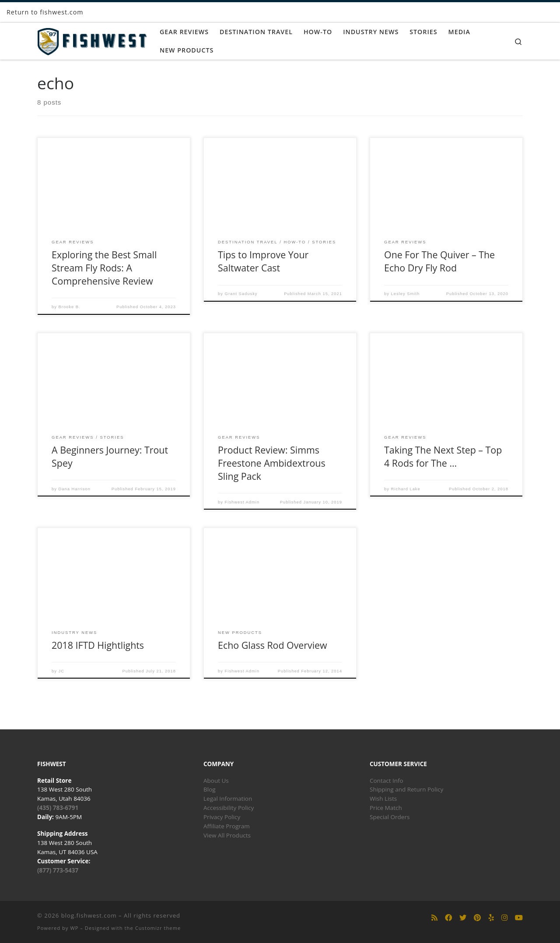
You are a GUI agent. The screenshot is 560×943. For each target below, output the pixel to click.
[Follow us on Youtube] (519, 918)
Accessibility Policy (229, 808)
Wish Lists (383, 799)
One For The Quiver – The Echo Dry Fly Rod (439, 261)
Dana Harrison (75, 489)
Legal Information (228, 799)
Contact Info (387, 781)
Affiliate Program (227, 826)
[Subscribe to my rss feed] (434, 918)
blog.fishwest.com (89, 915)
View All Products (227, 835)
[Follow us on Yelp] (491, 918)
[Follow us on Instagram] (504, 918)
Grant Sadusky (241, 294)
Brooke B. (70, 307)
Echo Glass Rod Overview (273, 645)
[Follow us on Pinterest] (477, 918)
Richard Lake (406, 489)
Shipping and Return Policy (406, 789)
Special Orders (390, 817)
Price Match (386, 808)
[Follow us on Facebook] (448, 918)
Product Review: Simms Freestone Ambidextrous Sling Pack (271, 463)
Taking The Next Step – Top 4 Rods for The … (443, 456)
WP (74, 928)
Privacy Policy (222, 817)
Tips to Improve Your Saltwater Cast (263, 261)
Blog (210, 789)
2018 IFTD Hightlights (98, 645)
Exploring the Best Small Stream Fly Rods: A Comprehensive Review (104, 268)
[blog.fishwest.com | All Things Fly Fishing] (92, 40)
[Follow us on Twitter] (463, 918)
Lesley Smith (406, 294)
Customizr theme (158, 928)
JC (61, 671)
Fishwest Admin (242, 502)
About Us (216, 781)
